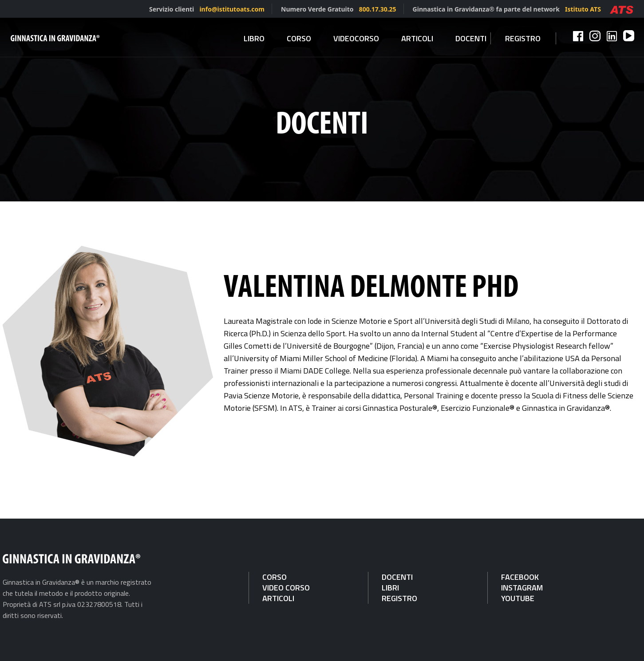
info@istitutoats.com (232, 9)
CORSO (275, 577)
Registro (523, 38)
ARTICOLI (278, 598)
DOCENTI (397, 577)
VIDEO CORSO (286, 588)
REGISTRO (399, 598)
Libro (254, 38)
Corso (299, 38)
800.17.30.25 (378, 9)
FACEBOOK (520, 577)
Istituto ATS (583, 9)
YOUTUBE (518, 598)
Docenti (471, 38)
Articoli (417, 38)
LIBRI (390, 588)
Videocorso (356, 38)
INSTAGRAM (522, 588)
